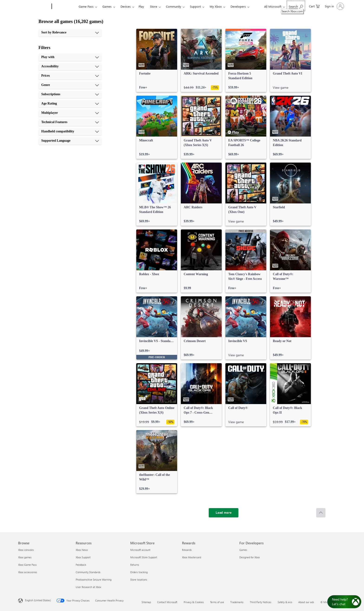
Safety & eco (285, 602)
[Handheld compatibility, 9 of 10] (70, 131)
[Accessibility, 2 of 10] (70, 66)
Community (174, 6)
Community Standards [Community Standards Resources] (88, 572)
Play (141, 6)
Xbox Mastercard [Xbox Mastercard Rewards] (192, 557)
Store (154, 6)
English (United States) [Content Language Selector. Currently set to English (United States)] (38, 600)
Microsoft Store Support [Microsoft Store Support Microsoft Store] (144, 557)
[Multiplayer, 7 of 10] (70, 113)
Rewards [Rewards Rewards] (187, 550)
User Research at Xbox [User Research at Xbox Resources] (88, 587)
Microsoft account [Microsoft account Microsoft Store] (140, 550)
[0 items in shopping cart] (314, 6)
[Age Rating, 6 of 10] (70, 104)
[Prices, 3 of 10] (70, 76)
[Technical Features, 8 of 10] (70, 122)
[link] (157, 60)
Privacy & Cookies (194, 602)
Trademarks (237, 602)
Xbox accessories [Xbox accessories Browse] (28, 572)
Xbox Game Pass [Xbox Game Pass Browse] (27, 565)
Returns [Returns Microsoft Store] (135, 565)
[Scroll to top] (321, 513)
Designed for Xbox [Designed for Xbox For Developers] (250, 557)
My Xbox (216, 6)
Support (195, 6)
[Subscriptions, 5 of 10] (70, 94)
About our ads (306, 602)
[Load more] (224, 513)
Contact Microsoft (167, 602)
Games (107, 6)
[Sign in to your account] (334, 6)
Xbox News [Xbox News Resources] (82, 550)
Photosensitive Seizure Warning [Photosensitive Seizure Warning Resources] (94, 580)
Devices (126, 6)
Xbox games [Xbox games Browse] (25, 557)
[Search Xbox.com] (296, 6)
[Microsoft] (34, 7)
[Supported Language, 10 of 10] (70, 141)
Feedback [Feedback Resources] (81, 565)
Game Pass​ (86, 6)
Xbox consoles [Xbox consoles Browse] (26, 550)
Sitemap (146, 602)
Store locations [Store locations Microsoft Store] (139, 580)
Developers (238, 6)
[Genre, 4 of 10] (70, 85)
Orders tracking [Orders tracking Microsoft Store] (139, 572)
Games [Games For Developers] (243, 550)
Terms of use (217, 602)
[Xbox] (65, 7)
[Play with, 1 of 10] (70, 57)
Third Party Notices (261, 602)
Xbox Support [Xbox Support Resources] (83, 557)
